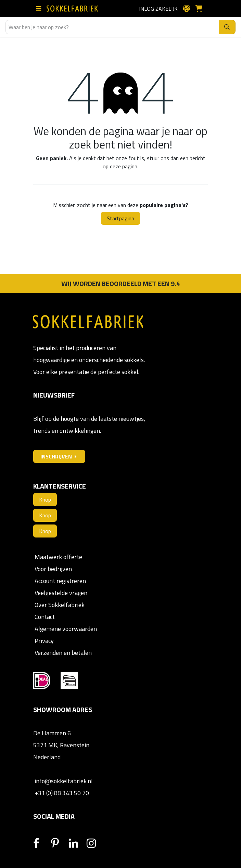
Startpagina (120, 218)
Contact (44, 617)
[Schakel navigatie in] (40, 9)
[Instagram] (95, 843)
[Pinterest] (59, 843)
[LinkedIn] (77, 843)
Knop (45, 500)
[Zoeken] (227, 27)
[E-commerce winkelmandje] (202, 9)
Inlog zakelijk (158, 9)
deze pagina (124, 166)
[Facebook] (41, 843)
